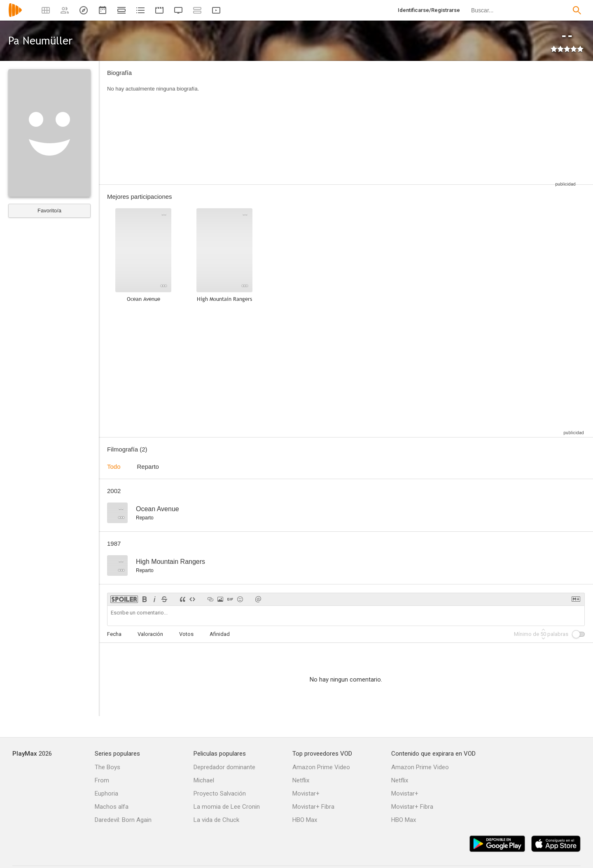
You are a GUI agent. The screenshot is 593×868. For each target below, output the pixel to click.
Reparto (148, 467)
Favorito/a (49, 211)
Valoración (150, 634)
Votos (186, 634)
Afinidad (220, 634)
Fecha (114, 634)
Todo (114, 467)
